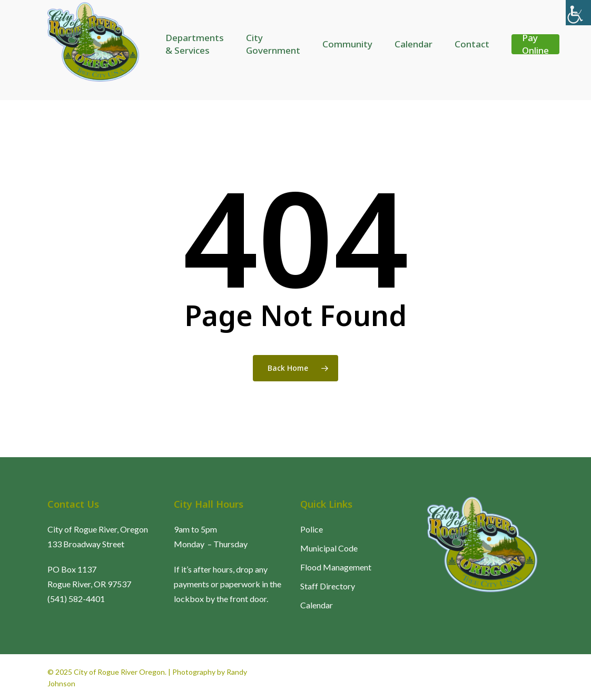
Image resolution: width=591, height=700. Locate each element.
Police (312, 529)
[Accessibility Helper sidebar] (578, 13)
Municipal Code (329, 548)
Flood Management (336, 567)
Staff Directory (328, 586)
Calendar (317, 605)
